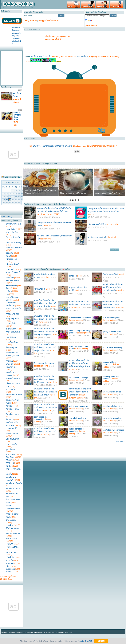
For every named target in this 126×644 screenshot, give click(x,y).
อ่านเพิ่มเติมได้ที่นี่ (85, 641)
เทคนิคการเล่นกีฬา (14, 395)
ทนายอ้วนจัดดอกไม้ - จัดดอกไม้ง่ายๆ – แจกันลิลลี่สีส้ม (79, 305)
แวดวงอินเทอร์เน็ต (14, 309)
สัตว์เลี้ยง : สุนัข (12, 409)
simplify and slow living (112, 406)
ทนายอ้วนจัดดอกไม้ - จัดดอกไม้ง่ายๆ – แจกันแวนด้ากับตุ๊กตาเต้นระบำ (46, 347)
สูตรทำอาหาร (12, 449)
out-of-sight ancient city (112, 418)
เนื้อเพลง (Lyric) (12, 264)
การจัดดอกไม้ (11, 428)
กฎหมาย (9, 361)
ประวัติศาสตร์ (12, 337)
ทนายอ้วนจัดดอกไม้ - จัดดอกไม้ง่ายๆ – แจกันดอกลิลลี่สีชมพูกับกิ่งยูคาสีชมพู (79, 363)
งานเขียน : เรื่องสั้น (14, 483)
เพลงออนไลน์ (11, 259)
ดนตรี (8, 256)
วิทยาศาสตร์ (11, 329)
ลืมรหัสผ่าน (16, 28)
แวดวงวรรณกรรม (13, 469)
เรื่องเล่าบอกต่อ (12, 547)
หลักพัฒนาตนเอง (13, 533)
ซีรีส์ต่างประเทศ (13, 281)
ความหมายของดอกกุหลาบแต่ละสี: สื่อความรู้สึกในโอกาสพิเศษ (80, 392)
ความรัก (9, 560)
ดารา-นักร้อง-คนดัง (14, 248)
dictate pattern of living (112, 347)
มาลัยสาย (73, 276)
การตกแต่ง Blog (13, 314)
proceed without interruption (109, 363)
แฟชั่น (8, 466)
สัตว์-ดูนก (10, 419)
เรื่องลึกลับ (10, 557)
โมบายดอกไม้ (40, 289)
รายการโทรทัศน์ (13, 272)
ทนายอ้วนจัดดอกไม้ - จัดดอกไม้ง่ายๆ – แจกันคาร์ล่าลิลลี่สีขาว (45, 408)
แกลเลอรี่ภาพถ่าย (13, 378)
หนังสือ (9, 474)
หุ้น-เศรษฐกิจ (11, 347)
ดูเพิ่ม (77, 151)
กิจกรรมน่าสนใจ (13, 237)
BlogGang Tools (13, 319)
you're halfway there (77, 418)
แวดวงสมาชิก (12, 232)
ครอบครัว (10, 563)
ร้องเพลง (9, 253)
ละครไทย (10, 278)
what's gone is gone (111, 317)
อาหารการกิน (12, 444)
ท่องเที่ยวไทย (11, 367)
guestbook (10, 569)
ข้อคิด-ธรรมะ (12, 539)
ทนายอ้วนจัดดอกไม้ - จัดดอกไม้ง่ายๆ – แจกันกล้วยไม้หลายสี (113, 305)
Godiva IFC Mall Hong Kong (17, 116)
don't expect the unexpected (41, 418)
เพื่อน (8, 566)
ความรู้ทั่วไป (11, 324)
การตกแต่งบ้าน (12, 434)
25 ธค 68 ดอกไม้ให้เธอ (97, 224)
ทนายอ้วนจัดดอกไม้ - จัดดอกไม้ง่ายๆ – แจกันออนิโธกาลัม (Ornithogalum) (45, 332)
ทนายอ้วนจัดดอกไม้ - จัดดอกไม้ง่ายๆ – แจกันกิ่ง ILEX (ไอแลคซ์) (113, 287)
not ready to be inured (112, 392)
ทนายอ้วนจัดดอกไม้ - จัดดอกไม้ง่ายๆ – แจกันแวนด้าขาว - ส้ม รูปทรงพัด (46, 303)
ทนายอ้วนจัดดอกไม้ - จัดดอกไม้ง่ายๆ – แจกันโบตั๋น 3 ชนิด (46, 319)
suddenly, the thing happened (110, 378)
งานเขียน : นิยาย (13, 488)
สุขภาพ (9, 460)
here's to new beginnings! (113, 430)
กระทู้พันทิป (11, 229)
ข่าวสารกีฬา (11, 389)
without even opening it (78, 378)
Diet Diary (10, 457)
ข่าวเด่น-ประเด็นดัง (14, 224)
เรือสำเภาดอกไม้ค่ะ (111, 274)
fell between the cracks (44, 363)
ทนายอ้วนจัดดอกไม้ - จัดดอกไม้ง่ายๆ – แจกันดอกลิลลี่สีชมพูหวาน (44, 379)
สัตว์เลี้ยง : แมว (12, 414)
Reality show (11, 285)
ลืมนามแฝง (16, 30)
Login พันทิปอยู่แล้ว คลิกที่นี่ (16, 41)
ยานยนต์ (9, 364)
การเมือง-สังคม (12, 342)
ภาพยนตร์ (10, 269)
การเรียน (10, 525)
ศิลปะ (8, 288)
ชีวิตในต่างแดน (12, 528)
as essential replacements (80, 317)
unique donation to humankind (76, 430)
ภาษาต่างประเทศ (13, 332)
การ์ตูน (9, 291)
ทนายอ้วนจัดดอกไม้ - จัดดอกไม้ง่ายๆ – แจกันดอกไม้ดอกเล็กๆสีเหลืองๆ (45, 392)
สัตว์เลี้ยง (10, 406)
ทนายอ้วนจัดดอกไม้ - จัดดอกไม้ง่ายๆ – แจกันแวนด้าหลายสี (46, 431)
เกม (7, 294)
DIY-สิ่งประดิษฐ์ (12, 439)
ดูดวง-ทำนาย (11, 552)
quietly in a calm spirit (112, 332)
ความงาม (10, 463)
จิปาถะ (9, 572)
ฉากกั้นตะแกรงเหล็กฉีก (97, 237)
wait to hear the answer (79, 406)
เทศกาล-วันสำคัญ (13, 242)
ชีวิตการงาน (11, 520)
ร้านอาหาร (10, 454)
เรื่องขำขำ (10, 544)
